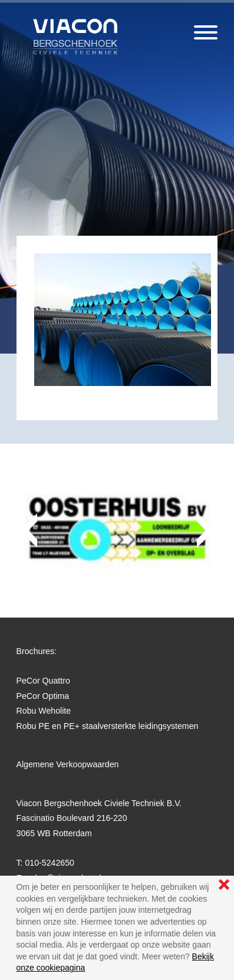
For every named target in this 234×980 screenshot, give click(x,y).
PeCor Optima (43, 696)
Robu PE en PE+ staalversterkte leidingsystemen (108, 726)
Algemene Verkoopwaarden (68, 764)
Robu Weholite (44, 711)
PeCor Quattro (43, 681)
